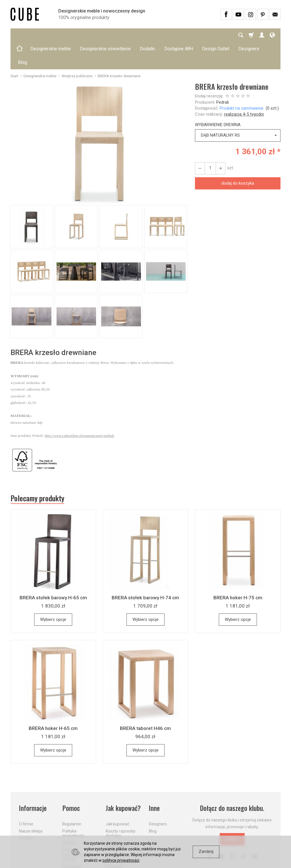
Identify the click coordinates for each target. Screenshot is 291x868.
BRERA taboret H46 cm (145, 701)
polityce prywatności (121, 860)
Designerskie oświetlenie (105, 35)
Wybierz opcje (53, 592)
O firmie (26, 796)
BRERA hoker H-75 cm (238, 570)
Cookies (69, 815)
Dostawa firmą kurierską (119, 830)
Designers (158, 796)
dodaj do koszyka (238, 156)
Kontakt (26, 811)
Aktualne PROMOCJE (116, 818)
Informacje (33, 781)
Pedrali (223, 75)
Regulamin (72, 796)
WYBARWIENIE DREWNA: (218, 97)
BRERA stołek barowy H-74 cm (145, 570)
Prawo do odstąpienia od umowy (75, 827)
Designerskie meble (51, 35)
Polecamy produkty (38, 471)
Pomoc (71, 781)
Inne (154, 781)
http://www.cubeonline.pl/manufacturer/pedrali (79, 408)
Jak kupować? (123, 781)
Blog (153, 804)
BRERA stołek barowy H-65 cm (53, 570)
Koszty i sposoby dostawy (121, 806)
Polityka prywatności (73, 806)
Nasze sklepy (31, 804)
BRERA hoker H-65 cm (53, 701)
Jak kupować (118, 796)
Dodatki (147, 35)
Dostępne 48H (179, 35)
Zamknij (206, 852)
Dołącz (232, 812)
